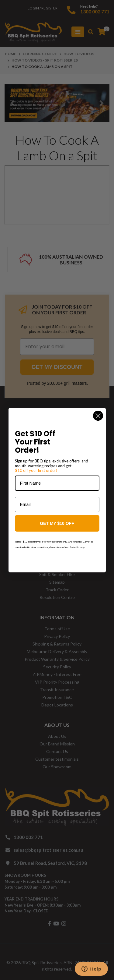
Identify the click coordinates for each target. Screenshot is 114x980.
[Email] (57, 504)
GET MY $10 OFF (57, 523)
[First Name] (57, 483)
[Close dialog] (98, 416)
